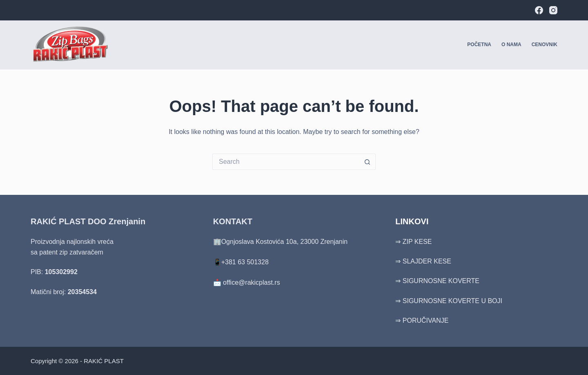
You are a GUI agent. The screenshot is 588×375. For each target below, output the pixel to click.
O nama (511, 45)
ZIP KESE (417, 242)
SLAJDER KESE (427, 261)
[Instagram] (553, 10)
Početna (479, 45)
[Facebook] (539, 10)
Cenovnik (545, 45)
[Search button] (367, 162)
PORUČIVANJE (426, 320)
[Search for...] (286, 162)
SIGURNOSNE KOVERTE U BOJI (452, 301)
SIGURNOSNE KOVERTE (441, 281)
